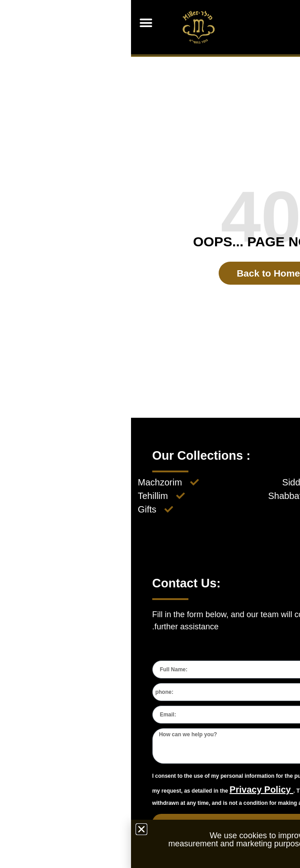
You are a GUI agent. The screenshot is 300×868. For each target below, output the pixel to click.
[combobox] (268, 692)
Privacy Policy (130, 790)
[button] (15, 23)
